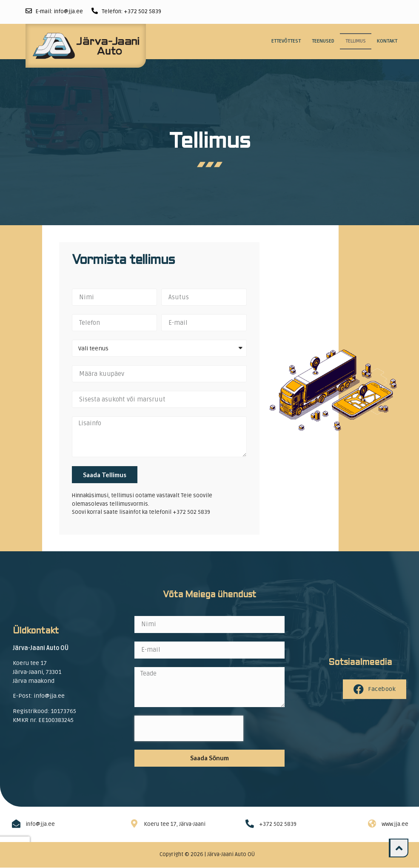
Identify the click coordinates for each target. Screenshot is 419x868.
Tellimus (356, 41)
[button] (399, 848)
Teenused (323, 41)
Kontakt (387, 41)
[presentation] (189, 728)
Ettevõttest (286, 41)
